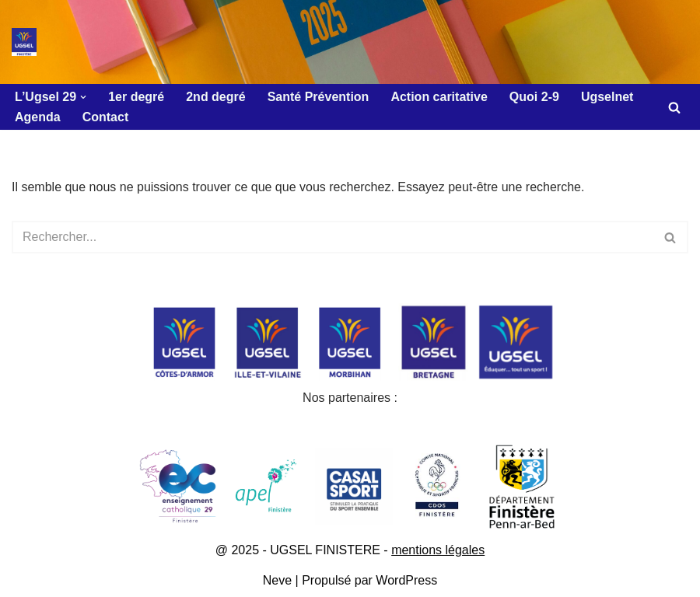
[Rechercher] (674, 107)
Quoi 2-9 (534, 97)
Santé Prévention (318, 97)
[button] (83, 97)
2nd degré (215, 97)
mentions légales (438, 550)
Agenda (38, 117)
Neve (277, 580)
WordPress (406, 580)
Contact (106, 117)
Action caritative (439, 97)
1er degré (136, 97)
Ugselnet (607, 97)
